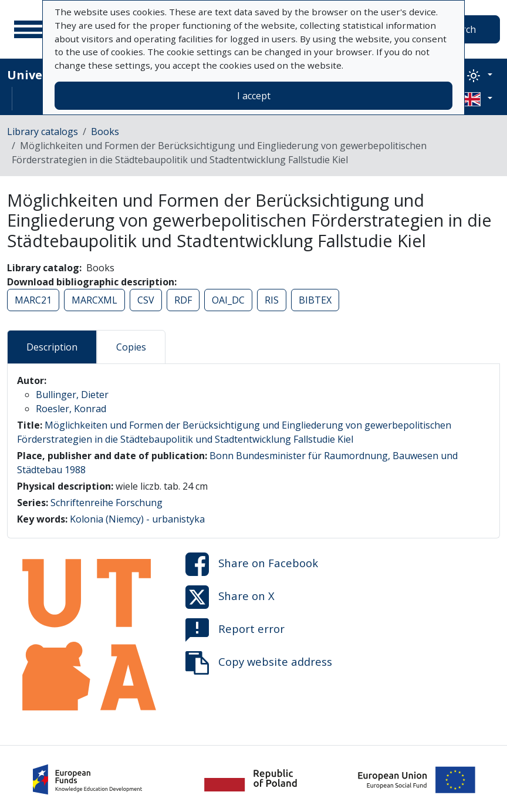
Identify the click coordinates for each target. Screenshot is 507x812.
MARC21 (33, 300)
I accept (254, 96)
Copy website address (259, 663)
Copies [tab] (131, 347)
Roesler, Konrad (71, 409)
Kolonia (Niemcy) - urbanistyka (137, 519)
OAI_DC (228, 300)
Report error (235, 630)
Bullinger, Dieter (72, 395)
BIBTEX (315, 300)
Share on (252, 564)
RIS (272, 300)
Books (105, 132)
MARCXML (94, 300)
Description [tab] (52, 347)
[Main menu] (29, 29)
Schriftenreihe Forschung (107, 503)
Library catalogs (43, 132)
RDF (183, 300)
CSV (146, 300)
